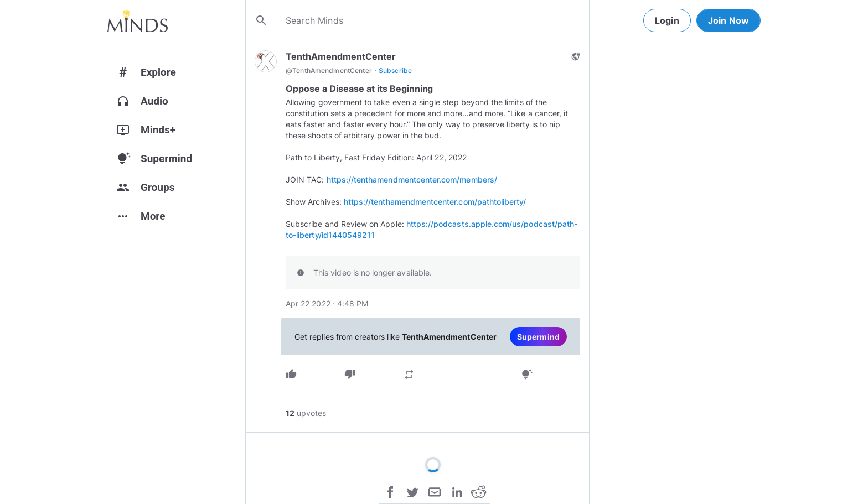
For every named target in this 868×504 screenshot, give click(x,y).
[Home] (138, 20)
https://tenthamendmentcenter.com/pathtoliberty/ (435, 202)
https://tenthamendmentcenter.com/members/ (412, 180)
